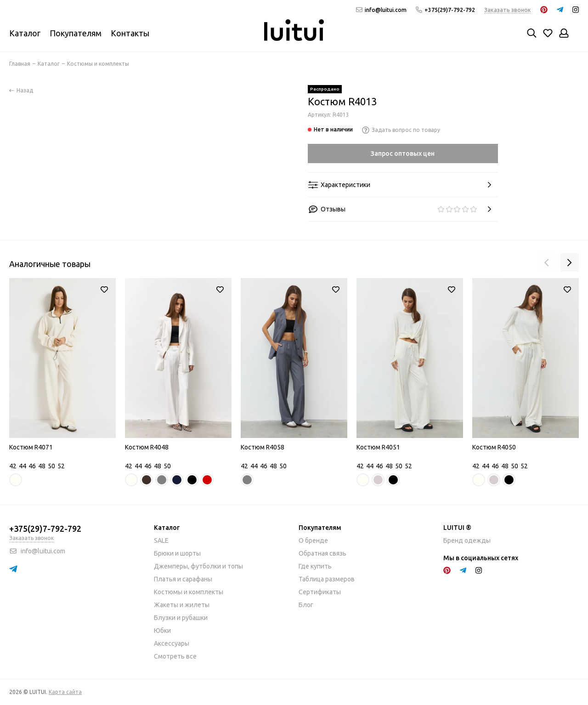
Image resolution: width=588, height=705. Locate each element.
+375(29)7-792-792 (445, 10)
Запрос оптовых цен (403, 154)
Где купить (315, 566)
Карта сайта (65, 692)
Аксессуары (172, 643)
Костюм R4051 (378, 447)
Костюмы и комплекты (189, 592)
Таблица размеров (327, 579)
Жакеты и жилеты (182, 605)
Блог (306, 605)
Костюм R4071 (31, 447)
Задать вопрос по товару (401, 130)
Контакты (130, 33)
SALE (161, 540)
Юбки (162, 631)
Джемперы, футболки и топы (198, 566)
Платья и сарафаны (183, 579)
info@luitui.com (381, 10)
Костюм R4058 (263, 447)
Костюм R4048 (147, 447)
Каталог (25, 33)
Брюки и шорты (177, 553)
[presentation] (547, 262)
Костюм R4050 (494, 447)
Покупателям (76, 33)
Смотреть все (175, 656)
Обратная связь (322, 553)
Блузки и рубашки (181, 618)
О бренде (313, 540)
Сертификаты (320, 592)
